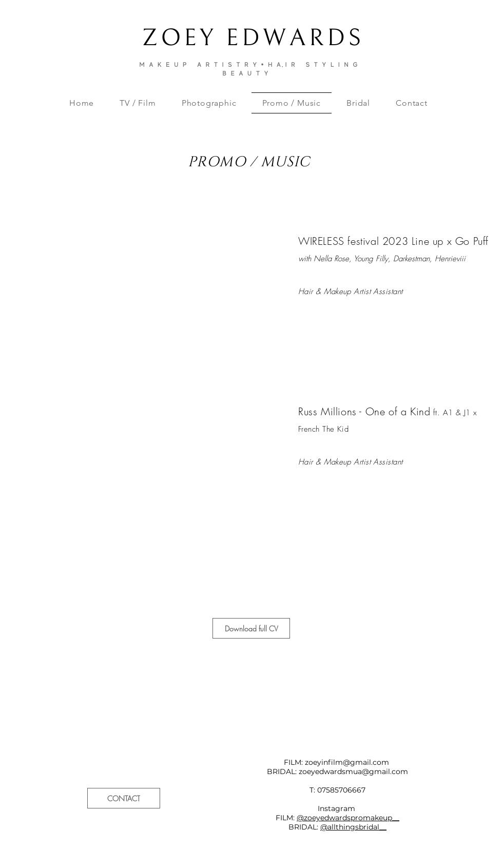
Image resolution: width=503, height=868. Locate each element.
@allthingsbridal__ (353, 827)
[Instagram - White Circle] (464, 705)
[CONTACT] (124, 798)
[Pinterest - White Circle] (483, 705)
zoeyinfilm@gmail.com (347, 762)
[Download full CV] (251, 628)
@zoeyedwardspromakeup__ (348, 818)
